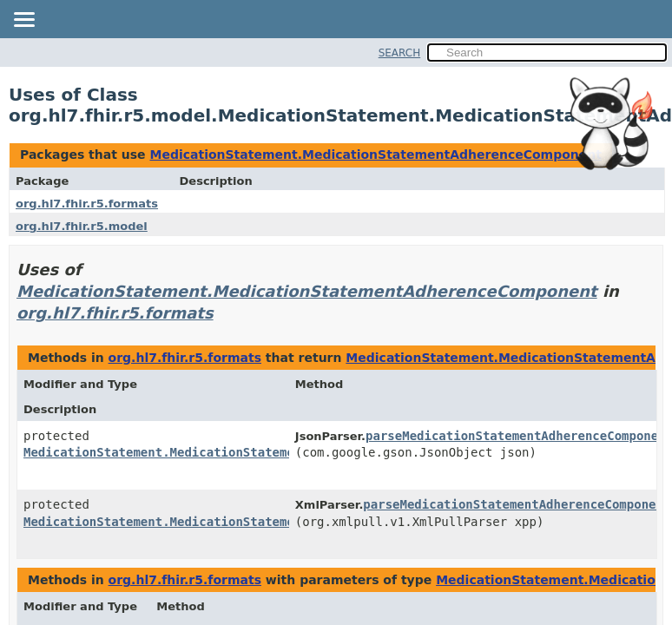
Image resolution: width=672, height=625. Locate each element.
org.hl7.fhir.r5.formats (87, 204)
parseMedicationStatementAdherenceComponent (517, 504)
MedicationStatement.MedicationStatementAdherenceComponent (375, 155)
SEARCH (400, 53)
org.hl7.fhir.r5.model (82, 226)
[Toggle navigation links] (23, 21)
